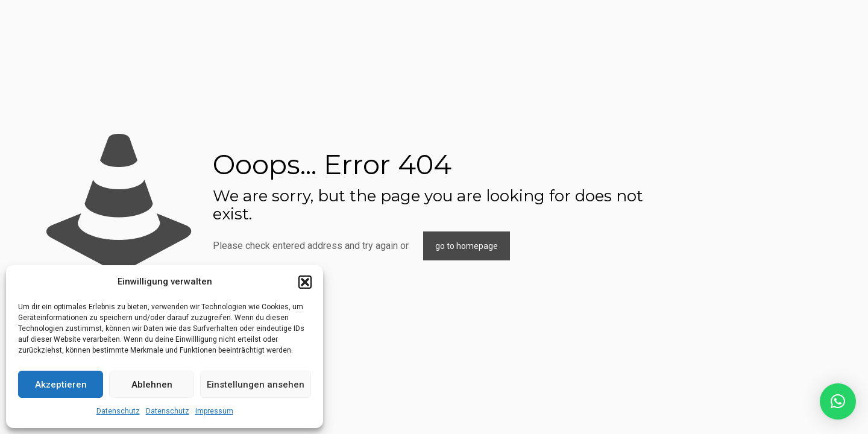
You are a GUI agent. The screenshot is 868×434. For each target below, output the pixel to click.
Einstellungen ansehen (256, 385)
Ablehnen (152, 385)
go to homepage (467, 246)
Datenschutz (118, 411)
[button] (305, 282)
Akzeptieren (61, 385)
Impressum (214, 411)
